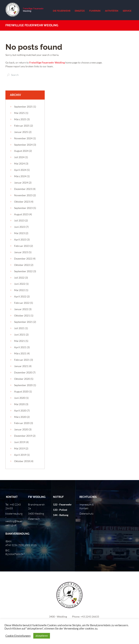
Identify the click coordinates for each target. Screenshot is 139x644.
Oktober (22, 202)
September (23, 107)
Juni (20, 227)
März (20, 119)
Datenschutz (86, 514)
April (20, 170)
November (23, 138)
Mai (19, 113)
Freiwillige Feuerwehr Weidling (47, 62)
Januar (21, 132)
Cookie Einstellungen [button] (18, 636)
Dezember (23, 189)
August (21, 151)
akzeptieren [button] (42, 636)
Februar (22, 126)
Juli (19, 157)
